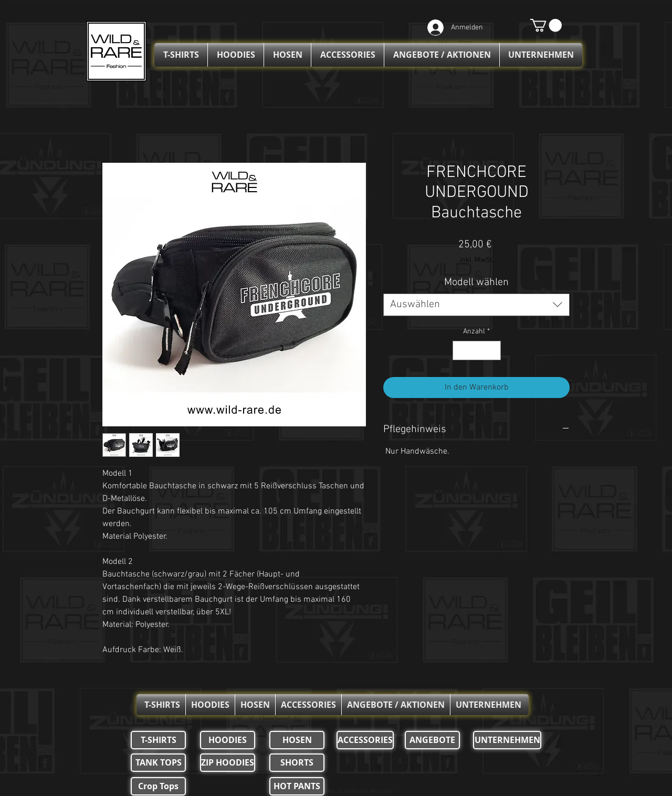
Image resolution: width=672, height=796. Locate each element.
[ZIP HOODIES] (228, 763)
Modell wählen (476, 282)
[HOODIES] (228, 740)
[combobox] (476, 305)
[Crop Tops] (158, 786)
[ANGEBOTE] (432, 740)
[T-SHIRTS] (158, 740)
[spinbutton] (477, 350)
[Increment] (493, 350)
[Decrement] (461, 350)
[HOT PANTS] (297, 786)
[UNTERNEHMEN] (507, 740)
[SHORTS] (297, 763)
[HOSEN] (297, 740)
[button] (546, 25)
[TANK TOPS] (158, 763)
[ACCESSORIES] (365, 740)
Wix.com (381, 791)
